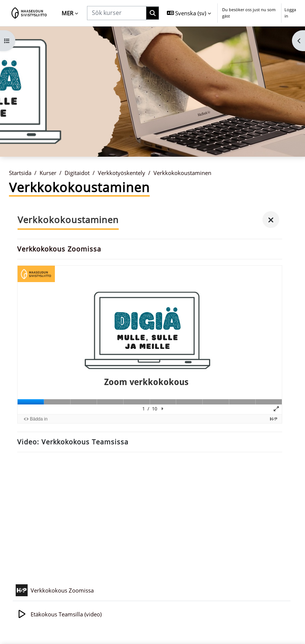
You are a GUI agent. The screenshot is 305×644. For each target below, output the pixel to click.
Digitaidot (77, 173)
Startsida (20, 173)
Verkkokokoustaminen (182, 173)
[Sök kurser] (117, 13)
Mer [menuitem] (67, 13)
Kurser (48, 173)
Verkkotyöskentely (122, 173)
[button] (189, 13)
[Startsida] (29, 13)
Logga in (290, 13)
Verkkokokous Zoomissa (59, 249)
